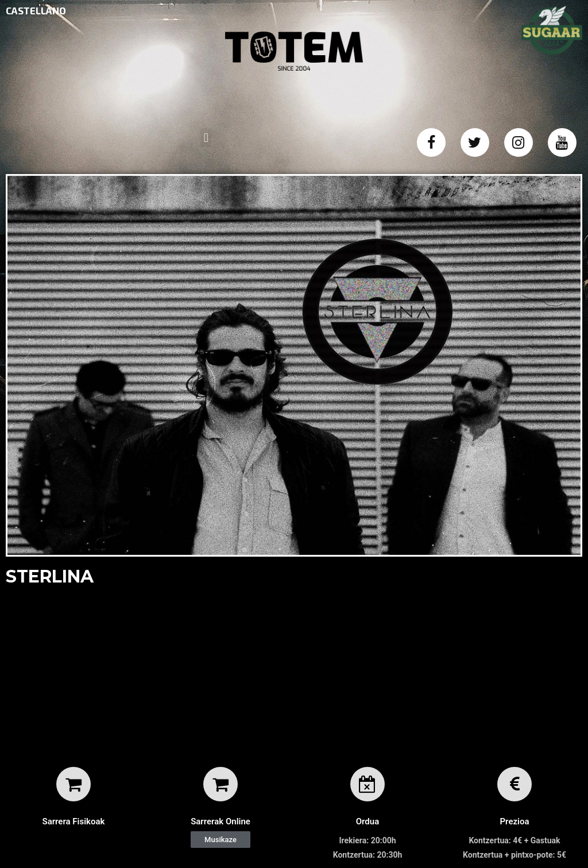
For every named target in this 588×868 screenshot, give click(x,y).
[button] (220, 840)
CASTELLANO (36, 10)
